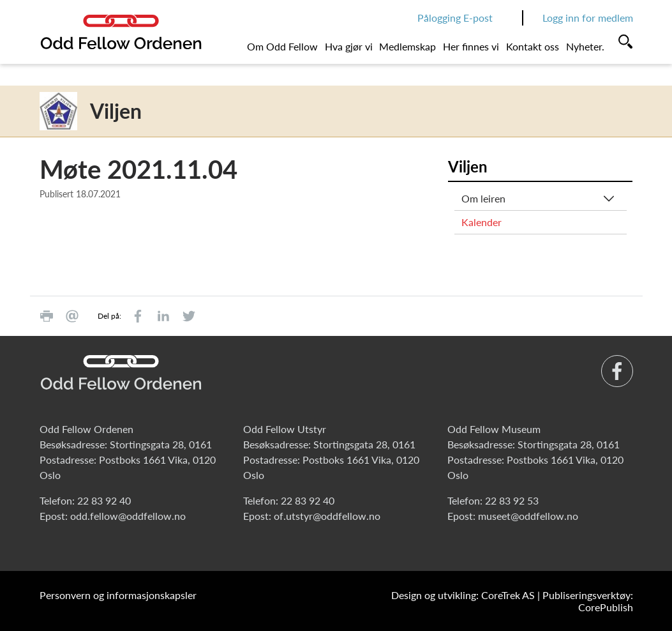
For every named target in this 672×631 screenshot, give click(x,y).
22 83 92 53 (512, 500)
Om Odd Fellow (282, 46)
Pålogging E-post (455, 18)
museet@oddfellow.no (528, 516)
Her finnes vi (471, 46)
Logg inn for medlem (588, 18)
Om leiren (483, 198)
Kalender (482, 222)
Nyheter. (585, 46)
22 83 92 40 (104, 500)
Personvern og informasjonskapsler (118, 595)
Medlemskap (407, 46)
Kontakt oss (533, 46)
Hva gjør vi (349, 46)
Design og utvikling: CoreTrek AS (463, 595)
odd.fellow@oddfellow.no (128, 516)
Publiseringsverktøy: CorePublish (588, 601)
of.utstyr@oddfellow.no (327, 516)
